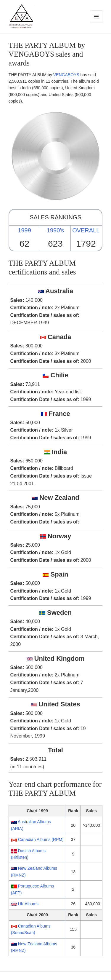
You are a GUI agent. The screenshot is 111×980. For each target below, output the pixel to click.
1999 (24, 230)
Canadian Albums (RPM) (41, 839)
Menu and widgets (96, 23)
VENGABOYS (66, 75)
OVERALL (86, 230)
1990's (55, 230)
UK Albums (28, 904)
